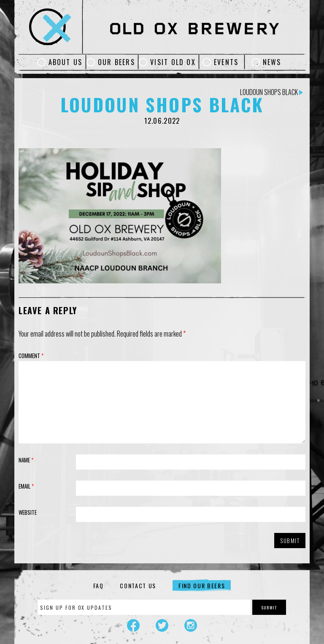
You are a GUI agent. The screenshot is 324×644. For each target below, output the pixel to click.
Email (26, 486)
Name (26, 460)
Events (226, 62)
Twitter (162, 625)
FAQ (99, 586)
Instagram (191, 625)
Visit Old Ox (173, 62)
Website (28, 512)
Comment (31, 356)
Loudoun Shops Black (271, 92)
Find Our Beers (202, 586)
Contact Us (138, 586)
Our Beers (116, 62)
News (272, 62)
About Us (66, 62)
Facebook (133, 625)
